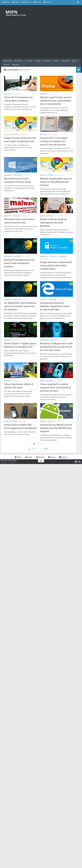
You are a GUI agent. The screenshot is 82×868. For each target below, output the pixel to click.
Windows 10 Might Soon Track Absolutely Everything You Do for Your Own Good (56, 347)
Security (16, 65)
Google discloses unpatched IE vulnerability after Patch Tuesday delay (56, 265)
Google (38, 61)
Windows (18, 61)
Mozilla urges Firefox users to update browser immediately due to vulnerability (56, 101)
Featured (29, 61)
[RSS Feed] (80, 462)
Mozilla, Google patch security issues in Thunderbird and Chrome (56, 182)
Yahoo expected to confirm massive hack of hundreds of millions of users (55, 387)
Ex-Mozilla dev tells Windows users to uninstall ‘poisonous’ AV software (20, 306)
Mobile (7, 65)
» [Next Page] (41, 448)
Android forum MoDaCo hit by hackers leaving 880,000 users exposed (56, 428)
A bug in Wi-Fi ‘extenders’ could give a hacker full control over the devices (54, 141)
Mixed (43, 381)
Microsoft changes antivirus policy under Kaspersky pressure (19, 263)
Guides (56, 61)
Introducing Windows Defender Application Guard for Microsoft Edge (55, 306)
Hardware (66, 61)
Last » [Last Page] (46, 448)
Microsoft (8, 61)
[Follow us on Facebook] (76, 462)
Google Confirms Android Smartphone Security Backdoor (53, 222)
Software (47, 61)
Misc (74, 61)
